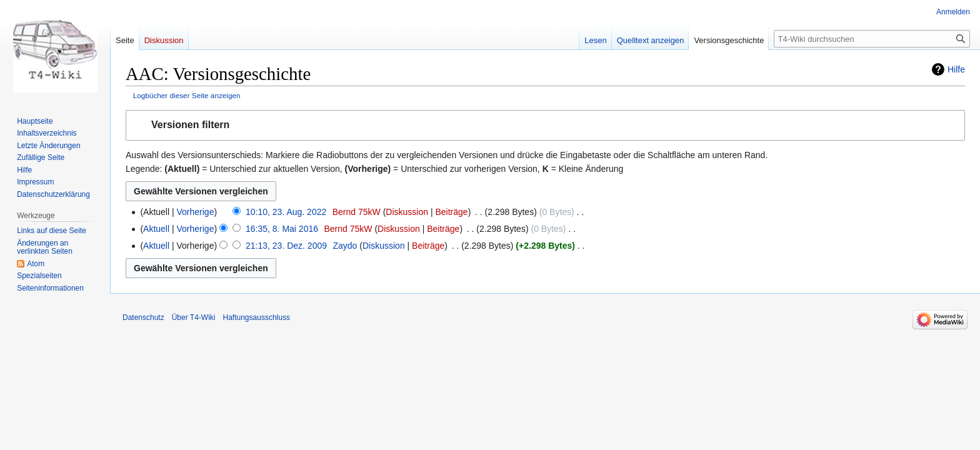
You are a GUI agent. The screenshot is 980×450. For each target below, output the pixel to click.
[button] (545, 125)
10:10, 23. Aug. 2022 (286, 212)
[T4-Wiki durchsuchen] (872, 39)
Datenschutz (143, 317)
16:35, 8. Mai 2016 (282, 229)
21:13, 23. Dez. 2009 (286, 246)
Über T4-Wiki (194, 317)
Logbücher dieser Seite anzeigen (187, 95)
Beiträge (451, 212)
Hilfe (956, 69)
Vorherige (196, 212)
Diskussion (407, 212)
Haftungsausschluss (257, 317)
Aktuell (156, 229)
